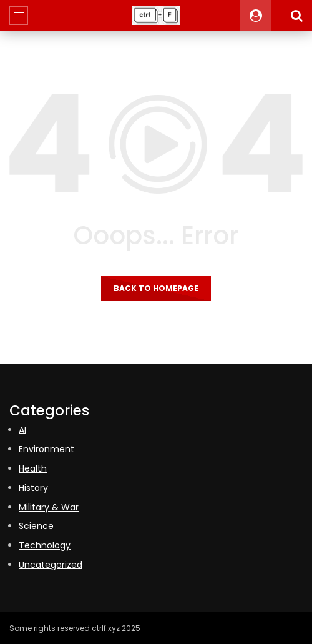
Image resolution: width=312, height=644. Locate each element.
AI (22, 430)
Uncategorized (51, 565)
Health (33, 468)
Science (36, 526)
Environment (46, 449)
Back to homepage (156, 288)
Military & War (49, 507)
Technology (45, 545)
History (33, 488)
